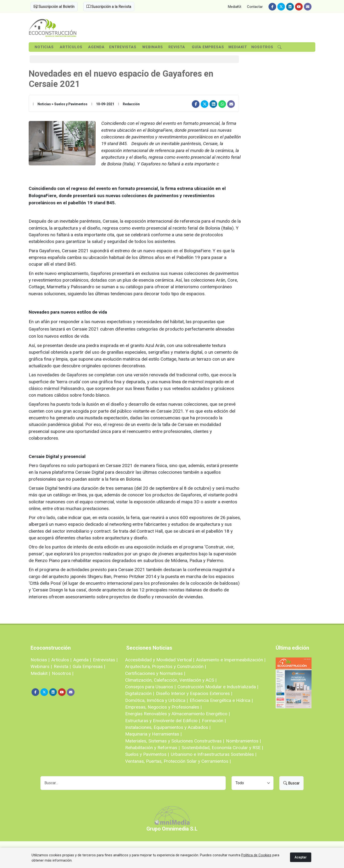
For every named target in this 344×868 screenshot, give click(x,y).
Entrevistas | (105, 660)
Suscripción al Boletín (54, 7)
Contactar (255, 7)
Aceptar (301, 857)
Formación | (214, 721)
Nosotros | (63, 673)
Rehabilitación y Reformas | (152, 748)
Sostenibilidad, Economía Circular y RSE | (222, 748)
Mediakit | (40, 673)
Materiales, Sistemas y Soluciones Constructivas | (175, 741)
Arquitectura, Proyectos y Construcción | (166, 666)
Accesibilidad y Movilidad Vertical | (160, 660)
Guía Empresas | (89, 666)
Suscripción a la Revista (109, 7)
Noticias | (40, 660)
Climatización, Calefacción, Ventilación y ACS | (171, 680)
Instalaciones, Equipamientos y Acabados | (168, 727)
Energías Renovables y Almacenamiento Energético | (177, 714)
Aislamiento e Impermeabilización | (231, 660)
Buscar (291, 783)
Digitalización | (140, 693)
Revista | (62, 666)
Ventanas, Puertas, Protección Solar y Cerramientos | (178, 761)
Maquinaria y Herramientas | (153, 734)
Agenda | (82, 660)
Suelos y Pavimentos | (147, 754)
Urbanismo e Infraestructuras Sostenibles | (214, 754)
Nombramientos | (243, 741)
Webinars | (41, 666)
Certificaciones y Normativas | (155, 673)
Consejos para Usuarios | (150, 687)
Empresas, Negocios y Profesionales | (163, 707)
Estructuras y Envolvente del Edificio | (163, 721)
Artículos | (61, 660)
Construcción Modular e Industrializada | (218, 687)
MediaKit (235, 7)
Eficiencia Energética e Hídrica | (221, 700)
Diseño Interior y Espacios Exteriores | (194, 693)
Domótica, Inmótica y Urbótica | (156, 700)
